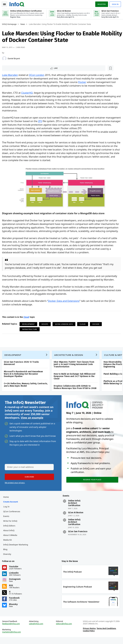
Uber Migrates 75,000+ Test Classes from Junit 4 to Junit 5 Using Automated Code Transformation (75, 366)
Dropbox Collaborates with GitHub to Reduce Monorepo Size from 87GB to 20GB (76, 389)
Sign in (114, 3)
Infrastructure (30, 329)
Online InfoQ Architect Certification (74, 507)
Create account (11, 506)
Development (29, 324)
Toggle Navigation (6, 4)
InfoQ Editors (10, 530)
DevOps (46, 324)
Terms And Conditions (106, 634)
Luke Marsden (11, 75)
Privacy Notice (89, 634)
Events (7, 520)
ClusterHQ (28, 93)
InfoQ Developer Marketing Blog (17, 551)
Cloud (27, 317)
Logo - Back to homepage (18, 3)
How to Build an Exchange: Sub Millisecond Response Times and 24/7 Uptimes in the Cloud (75, 378)
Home (7, 501)
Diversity (8, 558)
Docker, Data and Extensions (65, 301)
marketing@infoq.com (12, 638)
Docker (97, 324)
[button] (28, 480)
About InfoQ (10, 535)
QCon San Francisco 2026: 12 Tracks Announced (22, 365)
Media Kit (8, 544)
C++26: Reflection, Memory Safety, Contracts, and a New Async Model (27, 387)
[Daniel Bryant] (5, 58)
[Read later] (21, 68)
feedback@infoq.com (12, 630)
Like (11, 68)
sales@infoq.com (37, 630)
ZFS (57, 121)
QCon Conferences (13, 516)
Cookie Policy (89, 637)
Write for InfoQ (11, 525)
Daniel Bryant (15, 58)
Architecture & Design (70, 357)
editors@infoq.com (64, 630)
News (24, 24)
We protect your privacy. (15, 486)
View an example (32, 420)
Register (101, 3)
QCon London (38, 75)
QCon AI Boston (76, 517)
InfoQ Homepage (10, 24)
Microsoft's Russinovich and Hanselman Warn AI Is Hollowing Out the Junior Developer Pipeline (24, 376)
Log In (7, 511)
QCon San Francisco (78, 536)
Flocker (83, 82)
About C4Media (11, 539)
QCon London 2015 (65, 324)
